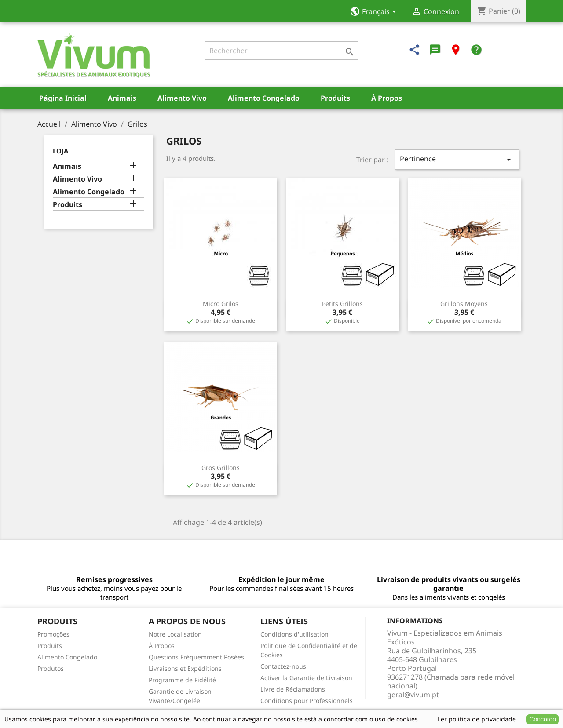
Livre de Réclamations (293, 689)
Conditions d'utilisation (294, 634)
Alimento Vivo (182, 98)
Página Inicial (63, 98)
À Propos (387, 98)
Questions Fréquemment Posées (196, 657)
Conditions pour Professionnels (307, 701)
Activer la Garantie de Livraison (306, 678)
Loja (60, 151)
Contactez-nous (283, 666)
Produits (335, 98)
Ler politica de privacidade (477, 719)
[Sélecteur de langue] (376, 12)
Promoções (53, 634)
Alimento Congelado (264, 98)
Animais (122, 98)
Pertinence (457, 159)
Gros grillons (221, 468)
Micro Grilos (221, 304)
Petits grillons (342, 304)
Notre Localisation (175, 634)
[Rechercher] (281, 51)
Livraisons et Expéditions (185, 668)
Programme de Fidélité (182, 680)
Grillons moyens (464, 304)
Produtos (51, 668)
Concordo (543, 719)
